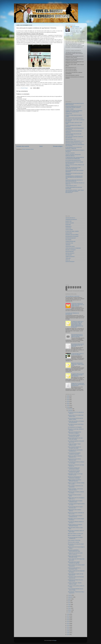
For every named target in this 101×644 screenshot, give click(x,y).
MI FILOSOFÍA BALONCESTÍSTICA (73, 160)
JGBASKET (68, 245)
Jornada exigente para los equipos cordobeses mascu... (75, 501)
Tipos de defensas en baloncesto (73, 296)
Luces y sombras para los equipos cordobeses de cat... (75, 516)
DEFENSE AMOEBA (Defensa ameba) (74, 143)
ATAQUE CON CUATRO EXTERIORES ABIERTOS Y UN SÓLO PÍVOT (74, 111)
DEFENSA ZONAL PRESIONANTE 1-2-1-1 (75, 141)
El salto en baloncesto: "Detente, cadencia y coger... (75, 583)
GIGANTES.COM (69, 243)
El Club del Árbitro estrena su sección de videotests (78, 354)
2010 (68, 629)
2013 (68, 624)
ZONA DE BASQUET (70, 262)
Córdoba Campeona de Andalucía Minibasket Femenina (75, 525)
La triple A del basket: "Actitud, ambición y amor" (74, 445)
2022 (68, 402)
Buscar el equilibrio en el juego (74, 535)
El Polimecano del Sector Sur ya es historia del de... (75, 580)
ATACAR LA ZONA (70, 109)
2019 (68, 407)
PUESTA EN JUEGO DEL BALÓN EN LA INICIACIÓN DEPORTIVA (74, 181)
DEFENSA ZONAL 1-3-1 (71, 140)
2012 (68, 625)
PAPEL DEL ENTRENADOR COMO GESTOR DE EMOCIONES (73, 168)
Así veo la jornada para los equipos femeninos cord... (75, 507)
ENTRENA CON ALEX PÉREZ (72, 235)
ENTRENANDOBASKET (71, 238)
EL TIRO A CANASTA (70, 153)
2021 (68, 403)
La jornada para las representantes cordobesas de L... (75, 450)
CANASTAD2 (68, 228)
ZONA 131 (68, 260)
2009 (68, 631)
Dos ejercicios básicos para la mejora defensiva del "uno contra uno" (78, 345)
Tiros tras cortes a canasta (73, 542)
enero (70, 612)
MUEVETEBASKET (70, 252)
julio (69, 601)
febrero (70, 610)
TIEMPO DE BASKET (70, 257)
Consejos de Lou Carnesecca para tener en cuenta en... (75, 553)
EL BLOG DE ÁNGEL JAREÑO (72, 231)
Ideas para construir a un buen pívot (75, 534)
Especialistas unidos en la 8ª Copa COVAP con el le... (75, 474)
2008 (68, 633)
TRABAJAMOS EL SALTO (71, 186)
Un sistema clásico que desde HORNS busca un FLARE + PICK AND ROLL (78, 375)
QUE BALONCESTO (70, 253)
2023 (68, 400)
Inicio (41, 146)
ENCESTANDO (69, 233)
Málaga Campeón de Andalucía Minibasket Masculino (74, 480)
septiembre (71, 597)
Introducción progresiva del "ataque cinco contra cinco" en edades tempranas (78, 305)
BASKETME (68, 225)
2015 (68, 620)
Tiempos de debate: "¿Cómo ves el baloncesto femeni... (75, 489)
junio (69, 603)
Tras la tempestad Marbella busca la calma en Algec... (76, 589)
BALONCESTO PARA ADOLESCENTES (74, 118)
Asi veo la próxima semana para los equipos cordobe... (75, 419)
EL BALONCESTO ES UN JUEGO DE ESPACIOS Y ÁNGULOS (74, 148)
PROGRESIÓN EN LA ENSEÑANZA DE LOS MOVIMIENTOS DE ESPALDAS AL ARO (74, 177)
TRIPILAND (68, 258)
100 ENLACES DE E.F (70, 218)
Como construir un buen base (74, 540)
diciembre (70, 409)
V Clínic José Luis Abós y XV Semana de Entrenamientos (76, 422)
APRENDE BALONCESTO (71, 220)
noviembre (71, 411)
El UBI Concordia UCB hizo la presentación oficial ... (74, 568)
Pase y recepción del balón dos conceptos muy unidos (74, 448)
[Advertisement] (76, 90)
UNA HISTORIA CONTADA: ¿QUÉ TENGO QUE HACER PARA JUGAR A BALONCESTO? (75, 191)
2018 (68, 614)
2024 (68, 398)
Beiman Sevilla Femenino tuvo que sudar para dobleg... (75, 439)
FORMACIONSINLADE (70, 241)
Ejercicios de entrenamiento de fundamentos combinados (74, 477)
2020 (68, 405)
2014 (68, 622)
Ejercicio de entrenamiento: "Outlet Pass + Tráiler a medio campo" (78, 364)
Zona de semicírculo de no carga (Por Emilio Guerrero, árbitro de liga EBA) (77, 336)
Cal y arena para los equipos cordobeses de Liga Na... (74, 471)
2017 (68, 616)
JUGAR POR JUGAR (70, 246)
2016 (68, 618)
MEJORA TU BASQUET (71, 250)
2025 (68, 396)
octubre (70, 595)
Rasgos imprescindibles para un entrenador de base (75, 557)
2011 (68, 627)
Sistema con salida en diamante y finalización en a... (75, 456)
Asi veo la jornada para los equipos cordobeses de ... (75, 538)
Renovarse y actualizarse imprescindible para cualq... (74, 551)
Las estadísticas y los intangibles (75, 427)
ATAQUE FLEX (69, 114)
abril (69, 606)
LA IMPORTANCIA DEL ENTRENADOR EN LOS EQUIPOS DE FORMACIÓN (75, 158)
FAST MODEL (69, 240)
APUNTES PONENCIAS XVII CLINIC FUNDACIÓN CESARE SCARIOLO (73, 107)
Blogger (55, 640)
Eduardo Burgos (76, 27)
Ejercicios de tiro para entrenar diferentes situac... (74, 459)
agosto (70, 599)
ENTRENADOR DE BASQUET (72, 236)
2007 (68, 635)
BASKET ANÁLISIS (70, 223)
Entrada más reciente (23, 146)
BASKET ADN (69, 221)
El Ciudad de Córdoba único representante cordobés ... (74, 468)
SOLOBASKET (69, 255)
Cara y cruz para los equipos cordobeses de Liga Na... (74, 436)
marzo (70, 608)
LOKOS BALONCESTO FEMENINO (73, 248)
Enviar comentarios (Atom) (28, 149)
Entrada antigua (58, 146)
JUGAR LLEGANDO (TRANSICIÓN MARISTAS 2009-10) (73, 155)
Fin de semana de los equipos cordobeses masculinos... (74, 454)
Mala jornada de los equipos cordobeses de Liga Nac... (74, 562)
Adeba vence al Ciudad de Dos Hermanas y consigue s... (74, 433)
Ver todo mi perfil (69, 36)
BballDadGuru (69, 226)
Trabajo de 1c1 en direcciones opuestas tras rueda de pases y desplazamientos (78, 384)
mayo (69, 605)
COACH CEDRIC (69, 230)
